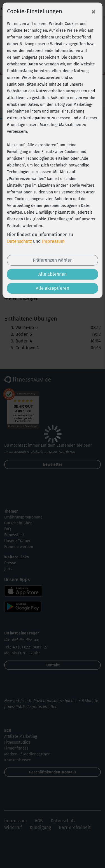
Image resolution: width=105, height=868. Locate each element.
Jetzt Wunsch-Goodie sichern (53, 858)
